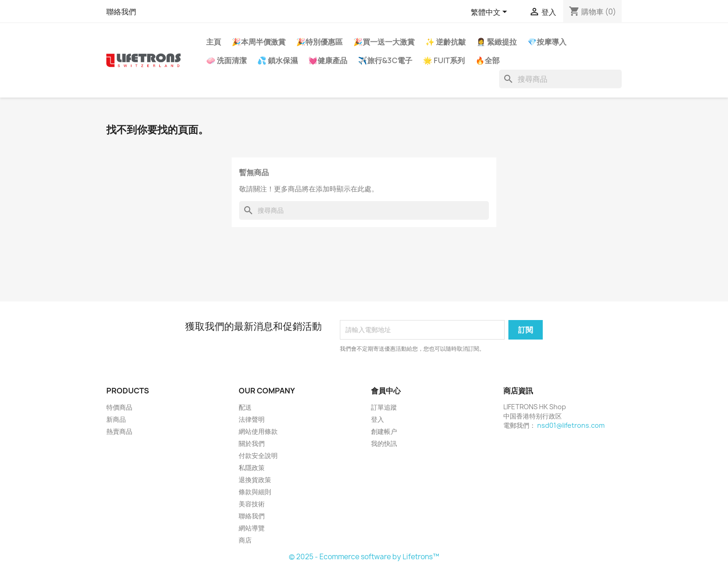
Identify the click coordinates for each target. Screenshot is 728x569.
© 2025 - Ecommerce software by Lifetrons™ (364, 557)
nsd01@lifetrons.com (571, 425)
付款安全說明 (258, 455)
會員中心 (386, 391)
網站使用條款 (258, 431)
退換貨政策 (255, 480)
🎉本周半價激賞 (259, 42)
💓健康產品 (328, 60)
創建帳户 (384, 431)
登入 (377, 419)
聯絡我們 (121, 12)
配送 (245, 407)
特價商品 (119, 407)
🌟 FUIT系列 (444, 60)
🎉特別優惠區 (319, 42)
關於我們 (252, 443)
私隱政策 (252, 468)
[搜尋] (560, 79)
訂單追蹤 (384, 407)
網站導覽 (252, 528)
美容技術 (252, 504)
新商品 (116, 419)
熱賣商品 (119, 431)
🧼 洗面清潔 (226, 60)
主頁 (214, 42)
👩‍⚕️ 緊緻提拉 (497, 42)
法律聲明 (252, 419)
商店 (245, 540)
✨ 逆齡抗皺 (445, 42)
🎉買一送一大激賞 (384, 42)
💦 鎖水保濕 (277, 60)
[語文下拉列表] (491, 13)
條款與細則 (255, 492)
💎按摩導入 (547, 42)
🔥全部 (487, 60)
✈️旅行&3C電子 (385, 60)
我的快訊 (384, 443)
